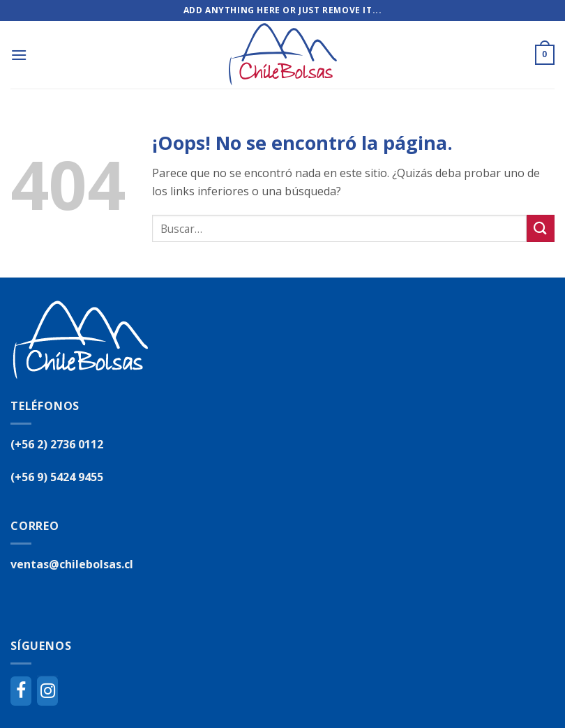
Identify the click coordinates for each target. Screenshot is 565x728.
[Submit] (541, 228)
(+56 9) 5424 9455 (57, 477)
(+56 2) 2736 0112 (57, 444)
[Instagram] (47, 691)
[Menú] (19, 55)
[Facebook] (21, 691)
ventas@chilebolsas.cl (72, 564)
